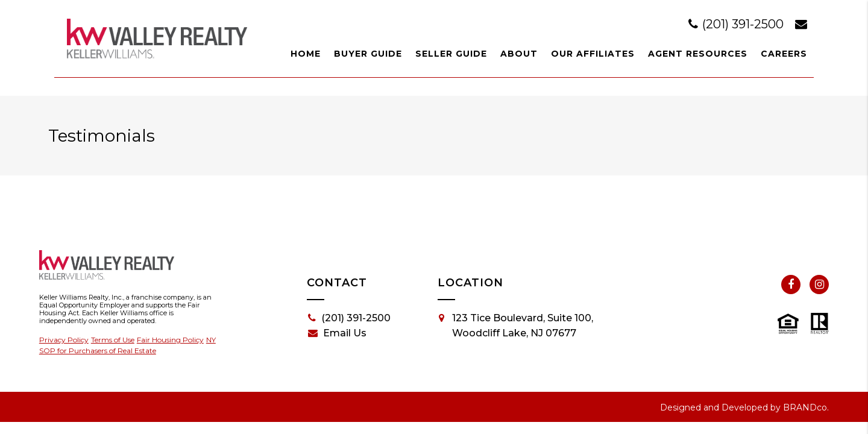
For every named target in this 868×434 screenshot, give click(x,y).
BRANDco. (806, 407)
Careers (784, 54)
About (519, 54)
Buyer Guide (368, 54)
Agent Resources (698, 54)
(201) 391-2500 (737, 24)
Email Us (337, 333)
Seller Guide (451, 54)
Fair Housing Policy (170, 340)
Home (306, 54)
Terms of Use (113, 340)
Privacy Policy (64, 340)
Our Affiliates (593, 54)
